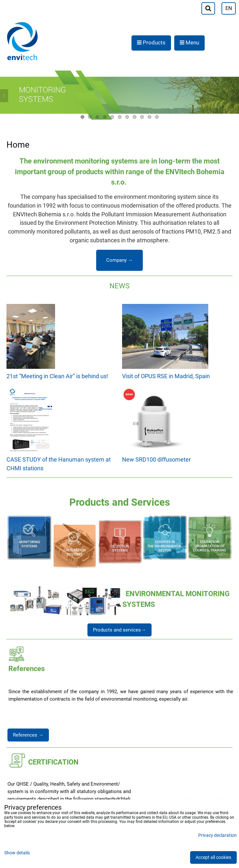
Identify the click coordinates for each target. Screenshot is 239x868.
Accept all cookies (213, 857)
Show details (17, 853)
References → (28, 735)
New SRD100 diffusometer (156, 459)
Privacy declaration (217, 835)
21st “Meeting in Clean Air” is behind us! (57, 376)
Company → (119, 260)
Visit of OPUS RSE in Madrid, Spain (166, 376)
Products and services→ (119, 630)
